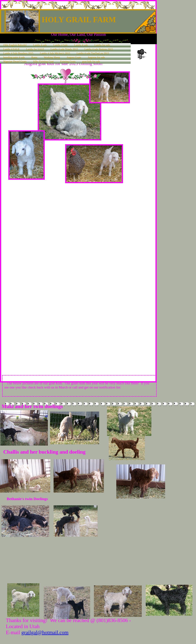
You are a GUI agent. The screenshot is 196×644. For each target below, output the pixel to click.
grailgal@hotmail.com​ (45, 632)
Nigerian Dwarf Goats (15, 61)
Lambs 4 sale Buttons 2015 (99, 49)
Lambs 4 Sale (61, 45)
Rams (34, 57)
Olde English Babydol (15, 45)
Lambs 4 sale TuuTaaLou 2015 (93, 53)
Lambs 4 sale (40, 45)
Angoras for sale (96, 57)
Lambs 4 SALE (11, 49)
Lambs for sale (102, 45)
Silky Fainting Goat (43, 61)
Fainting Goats (68, 61)
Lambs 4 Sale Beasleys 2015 (18, 53)
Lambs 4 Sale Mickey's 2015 (55, 53)
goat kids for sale (91, 61)
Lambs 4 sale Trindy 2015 (64, 49)
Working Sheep (52, 57)
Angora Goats (74, 57)
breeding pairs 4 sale (14, 57)
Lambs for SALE (35, 49)
